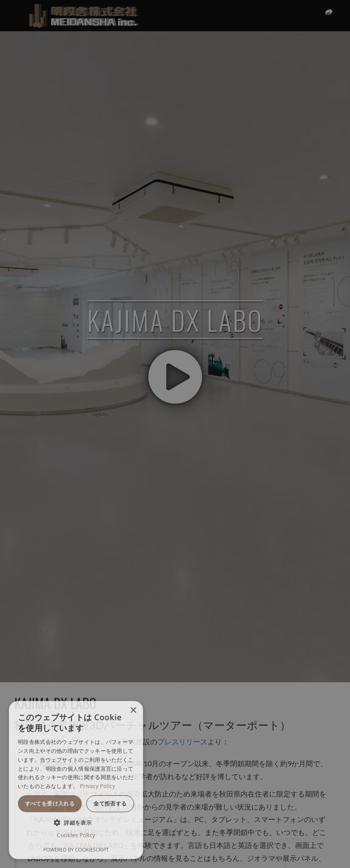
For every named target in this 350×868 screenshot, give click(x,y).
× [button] (133, 711)
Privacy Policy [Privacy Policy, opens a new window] (98, 786)
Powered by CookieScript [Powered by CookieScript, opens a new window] (76, 849)
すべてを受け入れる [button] (50, 803)
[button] (76, 822)
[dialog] (76, 780)
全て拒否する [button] (110, 803)
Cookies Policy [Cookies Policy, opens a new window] (76, 835)
